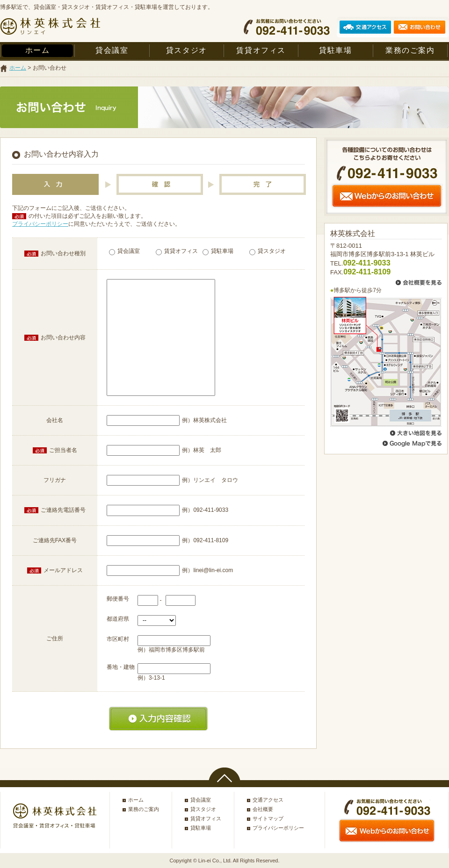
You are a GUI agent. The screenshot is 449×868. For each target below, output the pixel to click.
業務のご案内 (410, 50)
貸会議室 (112, 50)
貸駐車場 (335, 50)
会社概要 (263, 809)
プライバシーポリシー (40, 224)
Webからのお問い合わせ (387, 196)
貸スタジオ (187, 50)
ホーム (38, 50)
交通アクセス (268, 800)
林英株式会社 (50, 27)
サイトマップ (268, 818)
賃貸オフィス (261, 50)
